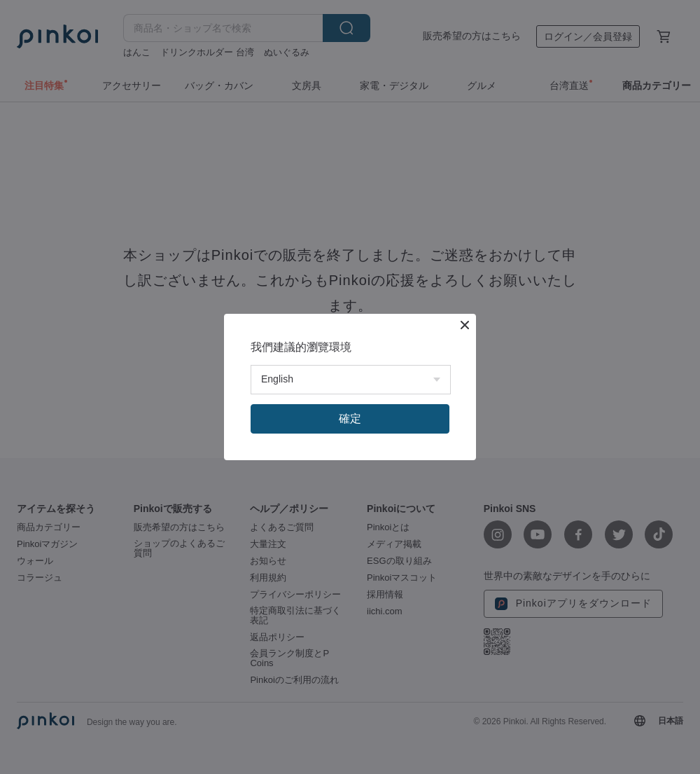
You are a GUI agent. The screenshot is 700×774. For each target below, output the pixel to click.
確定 (350, 419)
